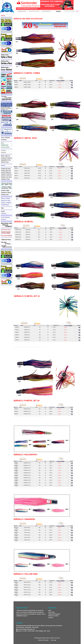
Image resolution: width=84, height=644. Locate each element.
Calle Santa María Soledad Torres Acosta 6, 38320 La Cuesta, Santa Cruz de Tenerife (40, 626)
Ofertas (3, 16)
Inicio (50, 610)
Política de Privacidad (54, 614)
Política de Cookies (53, 616)
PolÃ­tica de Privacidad (43, 640)
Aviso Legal (51, 612)
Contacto (51, 618)
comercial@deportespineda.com (26, 629)
